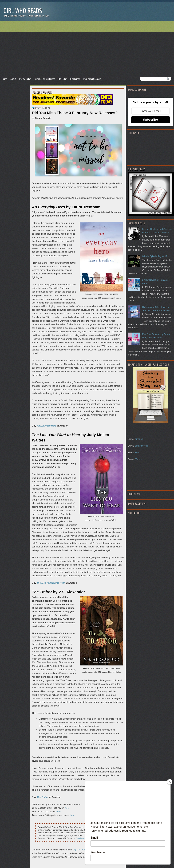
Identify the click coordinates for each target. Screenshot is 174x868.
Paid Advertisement (92, 79)
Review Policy (25, 79)
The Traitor (43, 797)
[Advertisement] (87, 49)
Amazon (139, 439)
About (13, 79)
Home (4, 79)
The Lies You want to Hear (51, 583)
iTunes (138, 459)
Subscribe (151, 120)
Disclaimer (75, 79)
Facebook (80, 838)
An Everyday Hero (46, 426)
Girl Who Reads (23, 10)
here (67, 808)
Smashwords (141, 446)
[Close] (170, 782)
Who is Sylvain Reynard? (155, 256)
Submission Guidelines (45, 79)
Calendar (63, 79)
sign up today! (80, 850)
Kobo (137, 453)
